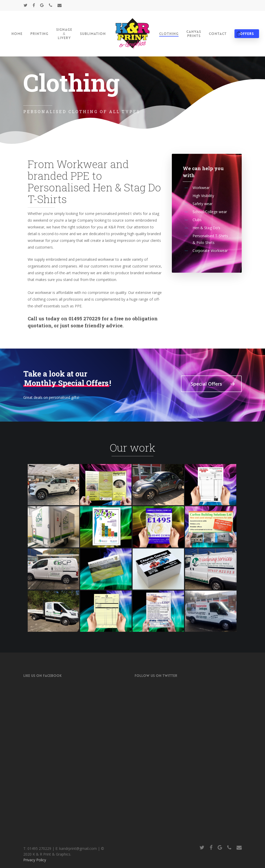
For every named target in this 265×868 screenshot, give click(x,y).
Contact (218, 34)
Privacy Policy (35, 695)
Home (17, 34)
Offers (247, 34)
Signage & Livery (64, 34)
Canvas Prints (194, 34)
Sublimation (93, 34)
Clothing (169, 34)
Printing (39, 34)
